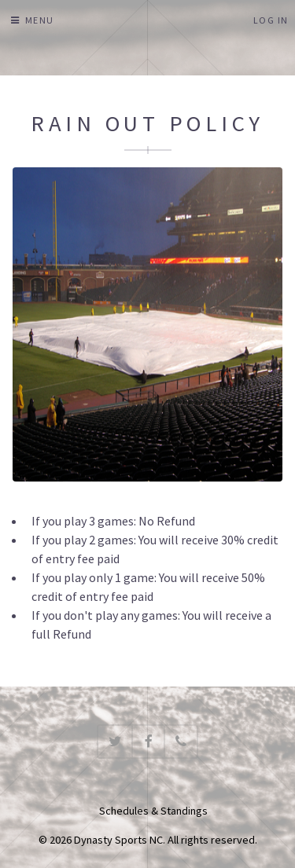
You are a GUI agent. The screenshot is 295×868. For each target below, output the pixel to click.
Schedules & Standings (153, 811)
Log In (271, 20)
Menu (40, 20)
